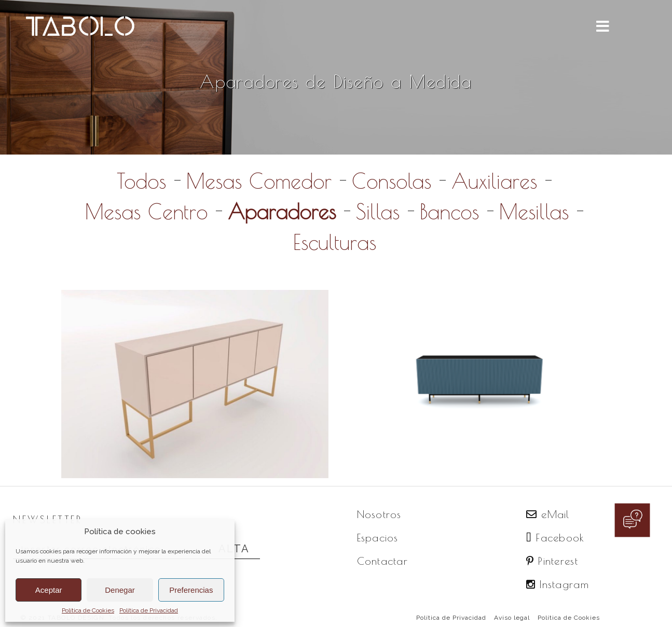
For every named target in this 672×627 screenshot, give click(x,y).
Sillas (378, 212)
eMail (548, 514)
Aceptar (49, 590)
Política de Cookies (88, 610)
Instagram (558, 584)
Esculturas (335, 242)
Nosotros (379, 514)
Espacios (378, 538)
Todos (141, 181)
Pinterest (552, 561)
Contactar (383, 561)
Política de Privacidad (149, 610)
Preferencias (191, 590)
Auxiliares (494, 181)
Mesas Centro (146, 212)
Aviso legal (512, 618)
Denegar (120, 590)
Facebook (556, 538)
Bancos (449, 212)
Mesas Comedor (259, 181)
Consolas (392, 181)
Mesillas (534, 212)
